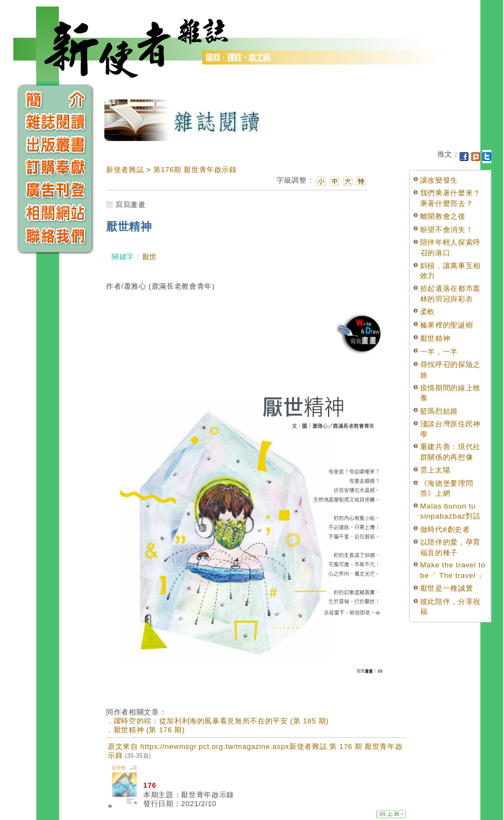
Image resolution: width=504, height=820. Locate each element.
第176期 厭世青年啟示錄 (195, 170)
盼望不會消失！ (447, 230)
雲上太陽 (435, 470)
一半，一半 (439, 352)
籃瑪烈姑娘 (439, 411)
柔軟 (428, 312)
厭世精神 (435, 338)
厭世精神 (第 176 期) (149, 730)
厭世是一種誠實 (447, 588)
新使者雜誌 (125, 170)
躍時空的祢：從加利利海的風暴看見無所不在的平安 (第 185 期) (221, 721)
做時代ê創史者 (445, 529)
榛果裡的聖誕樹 (447, 325)
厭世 (150, 257)
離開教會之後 (443, 216)
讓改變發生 (439, 180)
